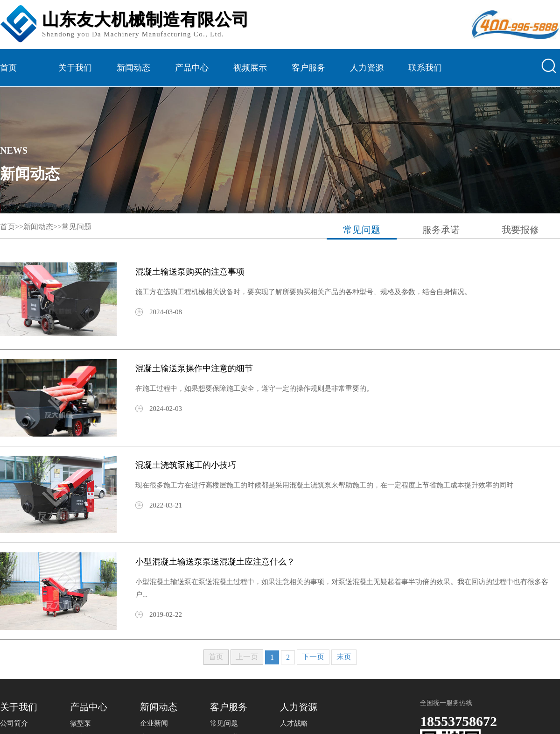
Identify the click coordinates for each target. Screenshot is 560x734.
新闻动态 (133, 68)
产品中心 (192, 68)
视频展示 (250, 68)
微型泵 (80, 723)
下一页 (313, 657)
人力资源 (367, 68)
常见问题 (77, 227)
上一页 (247, 657)
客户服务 (308, 68)
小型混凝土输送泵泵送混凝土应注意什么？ (215, 562)
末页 (344, 657)
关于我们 (75, 68)
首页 (8, 68)
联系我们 (425, 68)
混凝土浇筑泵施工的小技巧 (186, 465)
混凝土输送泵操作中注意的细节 (194, 368)
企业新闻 (154, 723)
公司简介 (14, 723)
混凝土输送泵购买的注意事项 (190, 272)
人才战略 (294, 723)
